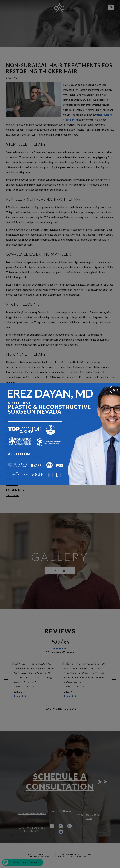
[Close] (114, 390)
